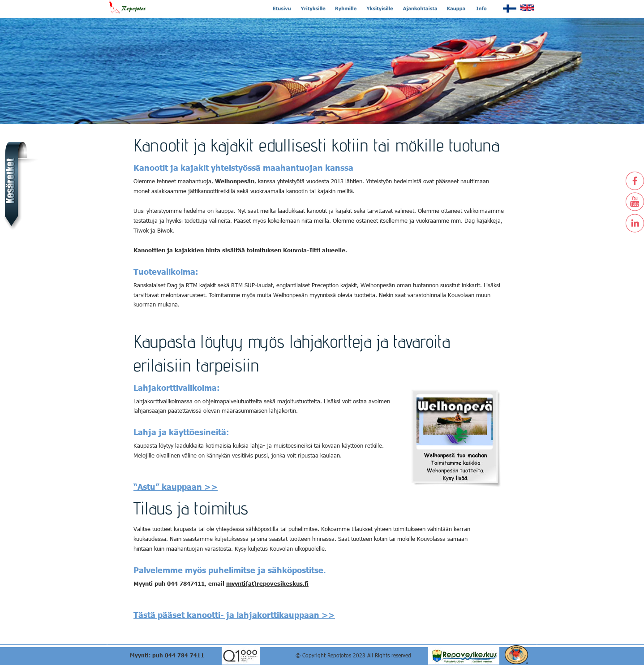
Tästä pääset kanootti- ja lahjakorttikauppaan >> (234, 615)
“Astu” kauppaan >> (176, 486)
